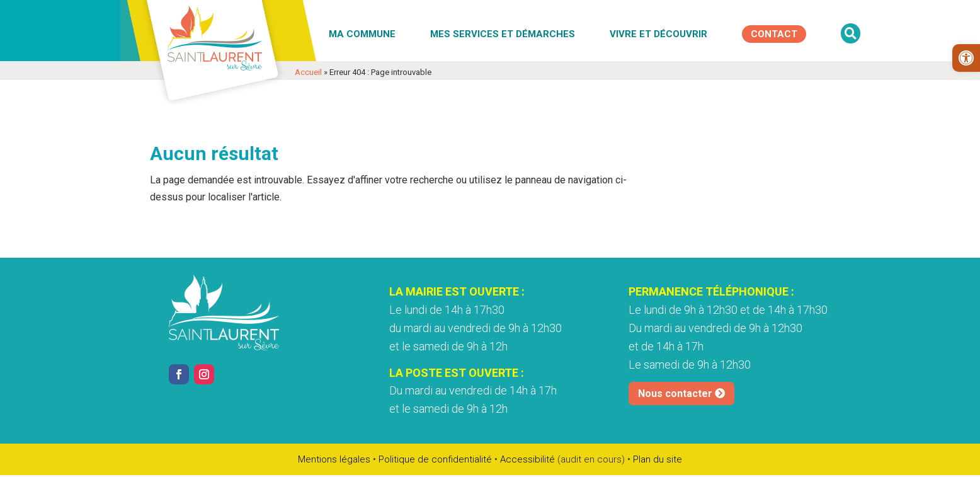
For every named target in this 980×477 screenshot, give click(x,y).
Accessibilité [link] (527, 459)
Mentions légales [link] (334, 459)
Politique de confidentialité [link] (435, 459)
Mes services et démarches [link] (503, 34)
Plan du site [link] (658, 459)
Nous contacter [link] (675, 394)
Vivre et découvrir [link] (658, 34)
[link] (966, 58)
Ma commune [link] (362, 34)
